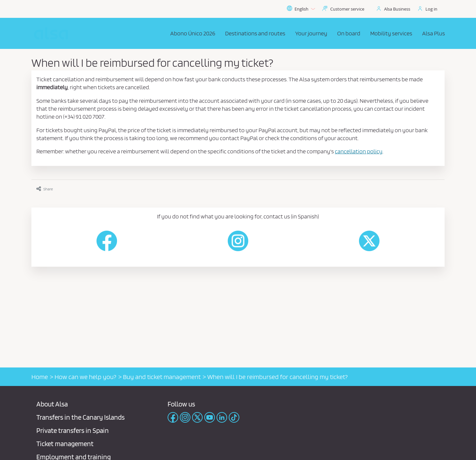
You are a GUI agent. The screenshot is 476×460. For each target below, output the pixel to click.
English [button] (301, 9)
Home (40, 377)
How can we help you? (85, 377)
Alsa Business (397, 9)
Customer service (347, 9)
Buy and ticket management (162, 377)
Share (45, 189)
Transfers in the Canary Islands (80, 417)
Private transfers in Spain (73, 430)
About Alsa (52, 404)
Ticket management (65, 444)
